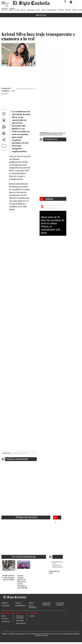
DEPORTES (61, 10)
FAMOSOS (68, 10)
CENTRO (23, 10)
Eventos (60, 135)
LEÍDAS (49, 199)
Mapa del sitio (21, 623)
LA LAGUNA (5, 606)
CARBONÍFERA (31, 10)
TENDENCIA (51, 139)
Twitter (4, 122)
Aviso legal (20, 620)
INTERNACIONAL (52, 10)
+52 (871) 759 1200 (41, 636)
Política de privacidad (20, 617)
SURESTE (11, 10)
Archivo (32, 616)
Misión (4, 616)
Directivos (5, 619)
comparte (4, 141)
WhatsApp (4, 128)
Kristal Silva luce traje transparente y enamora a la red (57, 564)
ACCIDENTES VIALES (51, 135)
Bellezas (41, 15)
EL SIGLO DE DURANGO (60, 604)
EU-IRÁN (58, 133)
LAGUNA (17, 10)
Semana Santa (51, 133)
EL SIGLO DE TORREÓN (47, 604)
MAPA (80, 10)
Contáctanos (6, 621)
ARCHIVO (75, 10)
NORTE (38, 10)
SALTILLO (5, 10)
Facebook (4, 116)
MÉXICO (44, 10)
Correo (4, 135)
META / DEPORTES (33, 607)
